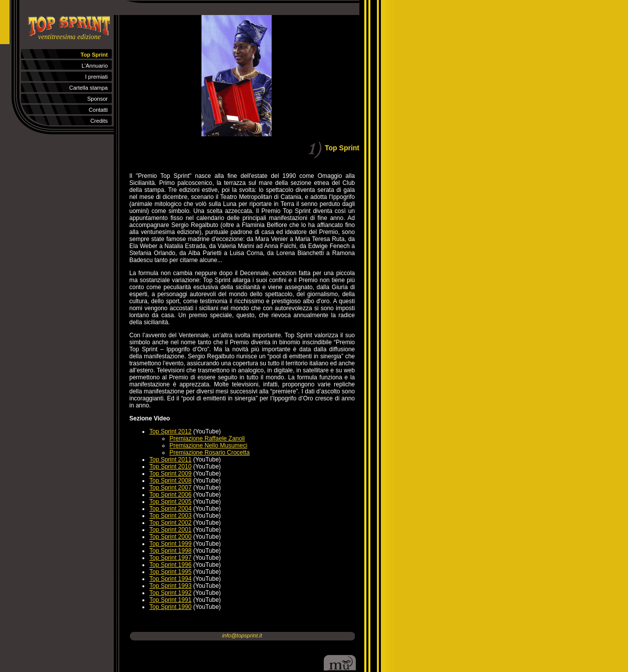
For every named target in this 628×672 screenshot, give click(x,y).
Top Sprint (94, 55)
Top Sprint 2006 (170, 495)
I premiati (96, 77)
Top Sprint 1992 (170, 593)
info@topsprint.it (242, 635)
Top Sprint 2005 (170, 502)
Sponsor (97, 99)
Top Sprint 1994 (170, 579)
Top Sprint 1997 (170, 558)
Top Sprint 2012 (170, 431)
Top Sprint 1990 (170, 607)
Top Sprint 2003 (170, 516)
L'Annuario (95, 66)
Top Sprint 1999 (170, 544)
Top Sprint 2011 (170, 460)
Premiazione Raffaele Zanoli (207, 438)
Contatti (98, 110)
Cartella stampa (88, 88)
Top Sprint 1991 (170, 600)
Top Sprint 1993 (170, 586)
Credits (99, 121)
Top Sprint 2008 (170, 481)
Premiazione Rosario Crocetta (210, 453)
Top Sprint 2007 (170, 488)
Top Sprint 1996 (170, 565)
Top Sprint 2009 (170, 474)
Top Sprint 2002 (170, 523)
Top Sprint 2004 (170, 509)
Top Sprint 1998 (170, 551)
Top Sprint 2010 (170, 467)
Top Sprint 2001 (170, 530)
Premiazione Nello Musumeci (208, 445)
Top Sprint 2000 (170, 537)
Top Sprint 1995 (170, 572)
